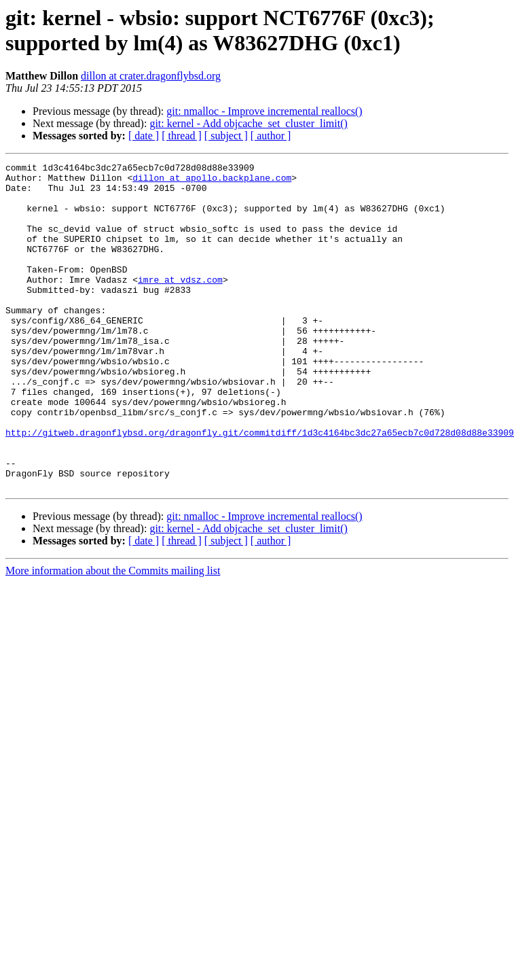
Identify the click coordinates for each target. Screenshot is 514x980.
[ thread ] (182, 136)
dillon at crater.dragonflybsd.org (151, 76)
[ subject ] (226, 136)
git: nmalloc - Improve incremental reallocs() (264, 111)
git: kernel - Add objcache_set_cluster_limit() (248, 123)
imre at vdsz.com (180, 304)
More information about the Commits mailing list (113, 636)
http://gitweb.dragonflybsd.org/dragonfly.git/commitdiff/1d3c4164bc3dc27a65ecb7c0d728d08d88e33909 (260, 487)
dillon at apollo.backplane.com (212, 181)
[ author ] (271, 136)
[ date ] (144, 136)
